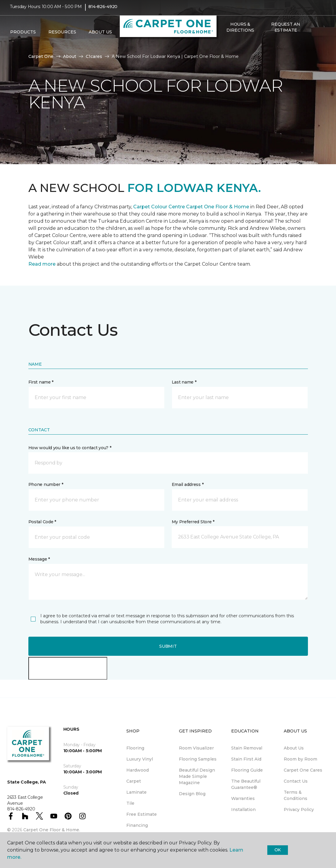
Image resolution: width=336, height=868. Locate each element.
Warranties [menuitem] (243, 798)
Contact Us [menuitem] (296, 781)
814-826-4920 (103, 11)
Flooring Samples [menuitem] (198, 759)
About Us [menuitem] (294, 748)
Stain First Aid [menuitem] (246, 759)
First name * (41, 382)
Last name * (184, 382)
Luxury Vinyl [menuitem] (140, 759)
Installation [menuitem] (243, 809)
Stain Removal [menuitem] (247, 748)
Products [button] (23, 36)
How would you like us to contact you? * (70, 448)
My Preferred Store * (193, 522)
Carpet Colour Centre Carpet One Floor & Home (191, 207)
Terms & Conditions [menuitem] (296, 795)
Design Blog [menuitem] (192, 794)
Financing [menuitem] (137, 825)
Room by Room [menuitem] (300, 759)
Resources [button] (62, 36)
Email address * (188, 484)
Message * (39, 559)
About (70, 56)
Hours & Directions (240, 31)
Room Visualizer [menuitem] (196, 748)
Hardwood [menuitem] (138, 770)
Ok (278, 850)
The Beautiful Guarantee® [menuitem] (246, 784)
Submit (168, 646)
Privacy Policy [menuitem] (299, 809)
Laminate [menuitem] (136, 792)
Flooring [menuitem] (135, 748)
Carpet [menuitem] (134, 781)
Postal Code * (42, 522)
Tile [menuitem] (130, 803)
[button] (223, 47)
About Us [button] (100, 36)
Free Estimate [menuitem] (142, 814)
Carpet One (41, 56)
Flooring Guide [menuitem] (247, 770)
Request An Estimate (286, 31)
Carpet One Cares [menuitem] (303, 770)
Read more (42, 264)
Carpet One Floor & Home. (52, 830)
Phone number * (46, 484)
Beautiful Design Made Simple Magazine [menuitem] (197, 776)
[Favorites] (230, 47)
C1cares (94, 56)
